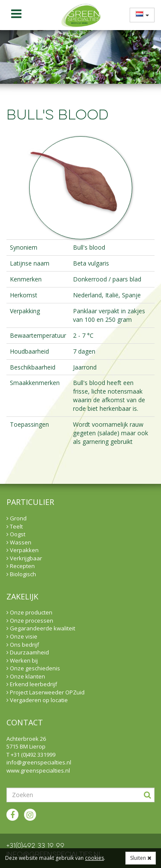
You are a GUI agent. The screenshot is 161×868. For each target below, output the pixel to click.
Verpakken (23, 550)
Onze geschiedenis (33, 668)
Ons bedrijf (23, 645)
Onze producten (29, 612)
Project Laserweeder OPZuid (46, 692)
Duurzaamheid (28, 652)
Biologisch (21, 574)
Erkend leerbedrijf (32, 684)
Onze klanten (26, 676)
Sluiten (141, 858)
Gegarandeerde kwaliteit (41, 628)
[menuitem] (140, 15)
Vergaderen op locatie (37, 700)
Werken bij (22, 660)
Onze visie (22, 636)
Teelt (15, 526)
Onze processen (30, 620)
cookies (94, 858)
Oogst (16, 534)
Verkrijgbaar (24, 558)
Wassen (19, 542)
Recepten (21, 566)
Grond (17, 518)
